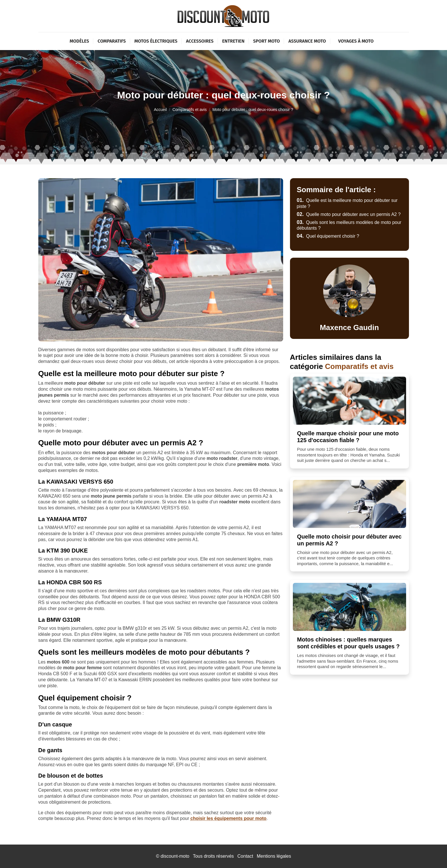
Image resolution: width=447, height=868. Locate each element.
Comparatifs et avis (190, 110)
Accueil (160, 110)
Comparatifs (112, 41)
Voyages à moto (356, 41)
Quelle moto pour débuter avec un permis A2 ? (349, 214)
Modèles (80, 41)
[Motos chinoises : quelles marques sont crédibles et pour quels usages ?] (349, 607)
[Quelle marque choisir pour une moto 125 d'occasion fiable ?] (349, 401)
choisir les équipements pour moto (229, 818)
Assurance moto (307, 41)
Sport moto (267, 41)
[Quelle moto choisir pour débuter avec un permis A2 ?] (349, 504)
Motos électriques (156, 41)
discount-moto (175, 856)
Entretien (233, 41)
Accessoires (200, 41)
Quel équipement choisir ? (328, 236)
